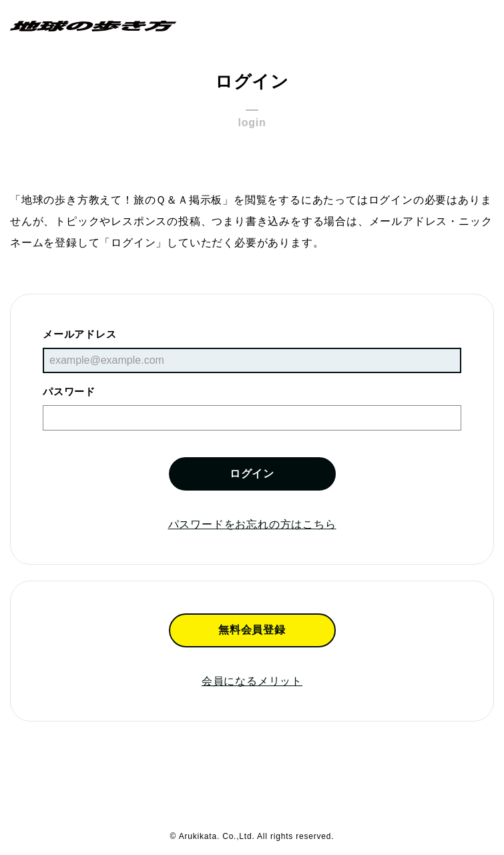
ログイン (252, 474)
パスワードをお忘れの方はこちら (252, 524)
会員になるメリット (252, 681)
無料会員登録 (252, 630)
